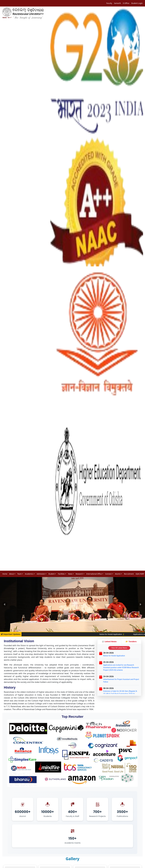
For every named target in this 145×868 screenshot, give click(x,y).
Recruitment (129, 574)
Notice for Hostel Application (120, 634)
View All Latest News (119, 648)
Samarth (117, 3)
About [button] (12, 574)
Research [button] (79, 574)
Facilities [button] (61, 574)
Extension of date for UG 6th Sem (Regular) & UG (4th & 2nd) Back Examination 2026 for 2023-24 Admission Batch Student (120, 694)
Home (5, 574)
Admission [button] (41, 574)
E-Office (126, 3)
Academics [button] (29, 574)
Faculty (109, 3)
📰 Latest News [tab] (109, 642)
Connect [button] (108, 574)
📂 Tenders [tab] (131, 642)
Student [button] (51, 574)
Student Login (137, 3)
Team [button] (19, 574)
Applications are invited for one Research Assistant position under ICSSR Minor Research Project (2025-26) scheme (121, 668)
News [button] (70, 574)
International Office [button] (94, 574)
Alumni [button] (118, 574)
